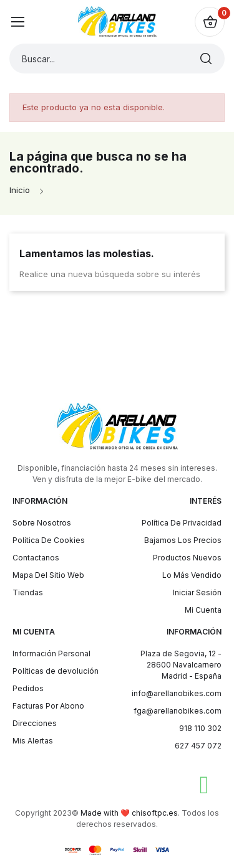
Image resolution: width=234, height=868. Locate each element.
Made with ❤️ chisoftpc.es (129, 813)
